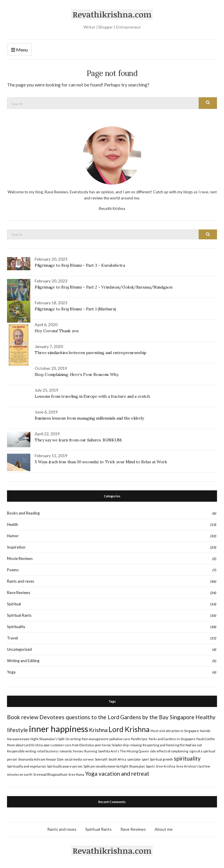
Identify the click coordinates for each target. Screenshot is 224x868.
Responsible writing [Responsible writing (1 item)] (21, 750)
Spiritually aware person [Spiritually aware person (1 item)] (65, 765)
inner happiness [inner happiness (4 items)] (58, 728)
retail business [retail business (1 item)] (48, 750)
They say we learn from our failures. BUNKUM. (79, 439)
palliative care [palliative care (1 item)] (120, 738)
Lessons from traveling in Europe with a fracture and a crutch (92, 395)
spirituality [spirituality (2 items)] (187, 757)
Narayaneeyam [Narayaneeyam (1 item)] (18, 738)
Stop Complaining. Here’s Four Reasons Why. (77, 374)
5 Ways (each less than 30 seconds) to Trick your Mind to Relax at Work (101, 461)
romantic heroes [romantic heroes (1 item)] (71, 750)
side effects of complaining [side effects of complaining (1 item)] (169, 750)
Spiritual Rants (19, 614)
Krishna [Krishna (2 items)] (98, 729)
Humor (13, 535)
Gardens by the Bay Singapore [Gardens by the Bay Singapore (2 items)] (157, 716)
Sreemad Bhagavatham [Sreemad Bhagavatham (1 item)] (50, 774)
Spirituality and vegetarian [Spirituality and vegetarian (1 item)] (27, 765)
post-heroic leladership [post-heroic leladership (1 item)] (112, 744)
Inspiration (16, 546)
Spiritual (14, 603)
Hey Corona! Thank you (57, 330)
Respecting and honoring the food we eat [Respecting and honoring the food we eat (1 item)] (172, 744)
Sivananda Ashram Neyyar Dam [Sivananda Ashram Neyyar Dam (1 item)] (41, 758)
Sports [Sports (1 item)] (150, 765)
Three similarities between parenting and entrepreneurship (91, 352)
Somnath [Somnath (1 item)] (101, 758)
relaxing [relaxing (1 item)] (136, 744)
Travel (12, 637)
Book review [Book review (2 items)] (23, 716)
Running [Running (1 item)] (91, 750)
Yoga (11, 671)
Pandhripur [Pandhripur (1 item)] (139, 738)
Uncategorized (19, 648)
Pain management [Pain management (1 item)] (95, 738)
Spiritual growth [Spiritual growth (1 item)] (161, 758)
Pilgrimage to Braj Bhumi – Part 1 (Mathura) (75, 308)
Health (13, 524)
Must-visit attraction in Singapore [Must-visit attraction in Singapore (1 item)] (175, 730)
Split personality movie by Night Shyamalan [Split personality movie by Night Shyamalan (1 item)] (114, 765)
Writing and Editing (23, 660)
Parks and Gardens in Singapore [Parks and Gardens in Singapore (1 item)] (172, 738)
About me (164, 828)
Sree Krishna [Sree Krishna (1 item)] (166, 765)
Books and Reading (23, 512)
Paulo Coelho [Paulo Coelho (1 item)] (205, 738)
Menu (19, 50)
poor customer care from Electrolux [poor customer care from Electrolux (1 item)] (69, 744)
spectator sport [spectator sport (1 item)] (138, 758)
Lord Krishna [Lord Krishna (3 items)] (129, 728)
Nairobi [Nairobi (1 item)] (205, 730)
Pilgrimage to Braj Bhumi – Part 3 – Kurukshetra (80, 264)
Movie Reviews (20, 558)
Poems (13, 569)
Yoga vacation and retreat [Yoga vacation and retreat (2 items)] (117, 773)
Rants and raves (21, 580)
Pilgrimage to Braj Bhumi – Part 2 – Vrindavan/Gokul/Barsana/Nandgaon (103, 286)
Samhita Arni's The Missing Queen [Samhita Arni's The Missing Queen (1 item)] (124, 750)
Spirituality (16, 626)
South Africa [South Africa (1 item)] (117, 758)
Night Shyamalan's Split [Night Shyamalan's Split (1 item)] (47, 738)
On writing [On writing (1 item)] (73, 738)
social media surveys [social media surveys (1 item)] (79, 758)
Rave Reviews (19, 592)
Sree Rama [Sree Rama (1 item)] (76, 774)
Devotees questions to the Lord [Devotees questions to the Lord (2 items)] (79, 716)
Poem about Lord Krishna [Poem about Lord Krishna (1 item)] (25, 744)
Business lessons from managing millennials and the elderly (89, 417)
